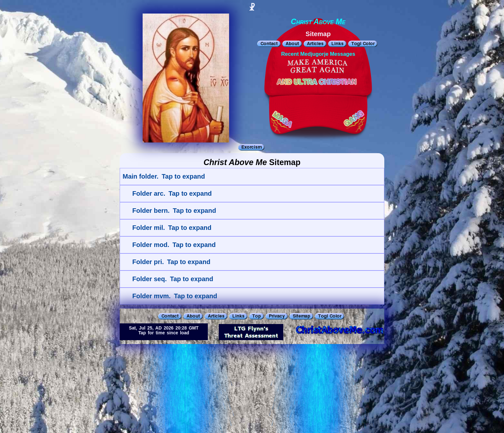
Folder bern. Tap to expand (174, 211)
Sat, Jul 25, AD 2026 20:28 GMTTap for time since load (164, 330)
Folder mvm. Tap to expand (175, 296)
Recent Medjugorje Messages (318, 54)
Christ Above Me (318, 22)
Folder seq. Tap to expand (173, 279)
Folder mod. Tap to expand (174, 245)
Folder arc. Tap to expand (172, 193)
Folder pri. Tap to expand (171, 262)
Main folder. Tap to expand (164, 176)
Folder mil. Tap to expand (172, 228)
